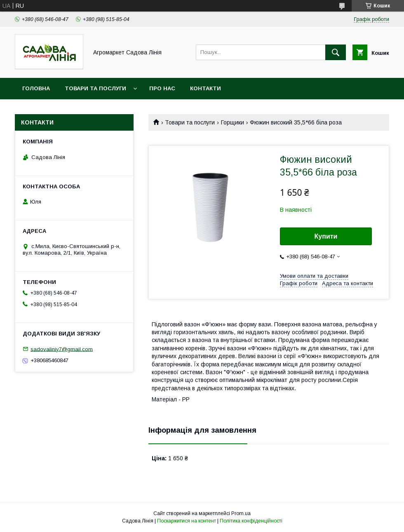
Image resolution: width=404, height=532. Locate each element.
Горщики (233, 122)
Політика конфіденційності (251, 521)
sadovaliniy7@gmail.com (62, 349)
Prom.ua (241, 513)
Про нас (162, 88)
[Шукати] (336, 52)
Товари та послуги (95, 88)
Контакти (206, 88)
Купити (326, 236)
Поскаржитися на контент (187, 521)
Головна (36, 88)
